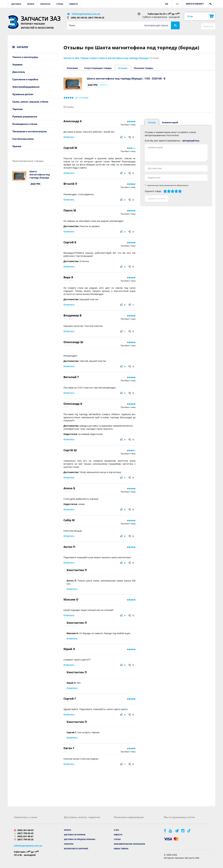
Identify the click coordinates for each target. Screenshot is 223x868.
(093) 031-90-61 (25, 836)
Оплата (31, 4)
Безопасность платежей (76, 848)
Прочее (17, 146)
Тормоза (17, 109)
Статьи (60, 4)
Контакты (45, 4)
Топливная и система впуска (30, 131)
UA (167, 4)
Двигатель (19, 72)
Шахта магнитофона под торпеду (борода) (40, 174)
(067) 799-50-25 (96, 18)
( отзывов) (82, 98)
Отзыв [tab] (152, 122)
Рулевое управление (25, 116)
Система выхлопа (23, 139)
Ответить (69, 137)
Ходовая (17, 64)
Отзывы (123, 68)
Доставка (16, 4)
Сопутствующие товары (98, 68)
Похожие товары (143, 68)
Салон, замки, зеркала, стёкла (30, 102)
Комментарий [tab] (170, 122)
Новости (73, 4)
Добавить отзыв (156, 199)
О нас (116, 830)
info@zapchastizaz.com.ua (86, 14)
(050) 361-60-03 (79, 18)
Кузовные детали (23, 94)
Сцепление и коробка (25, 79)
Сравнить (208, 26)
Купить (103, 85)
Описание (72, 68)
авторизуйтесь (191, 141)
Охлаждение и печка (25, 124)
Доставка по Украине (75, 835)
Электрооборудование (26, 87)
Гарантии (69, 844)
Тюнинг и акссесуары (25, 57)
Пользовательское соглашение (129, 844)
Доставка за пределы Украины (80, 839)
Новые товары (121, 848)
